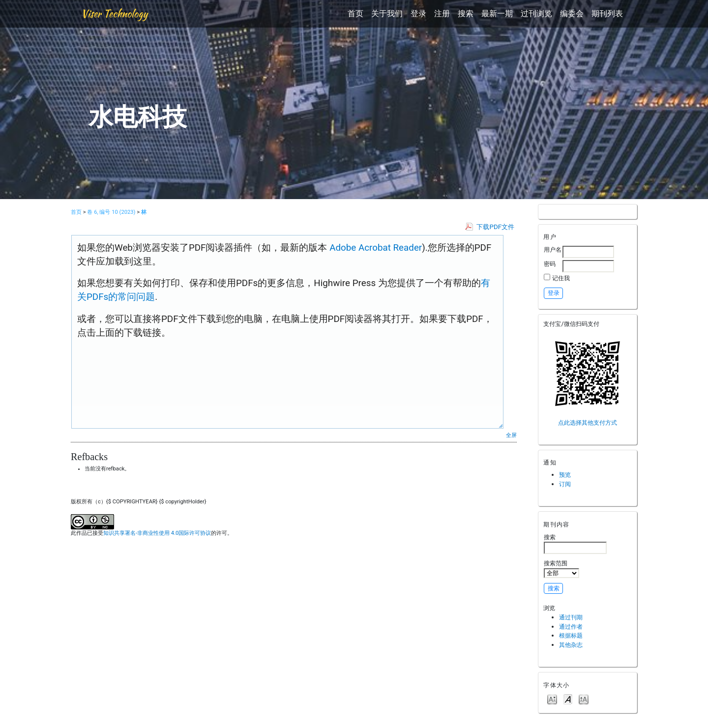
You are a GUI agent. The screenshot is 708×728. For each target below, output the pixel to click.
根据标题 (571, 635)
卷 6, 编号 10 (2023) (111, 212)
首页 (355, 14)
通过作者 (571, 626)
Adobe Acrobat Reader (375, 248)
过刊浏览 (536, 14)
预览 (565, 475)
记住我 (561, 278)
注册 (442, 14)
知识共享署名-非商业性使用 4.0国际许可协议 (157, 533)
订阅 (565, 484)
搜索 (466, 14)
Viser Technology (114, 14)
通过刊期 (571, 617)
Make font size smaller (552, 699)
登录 (418, 14)
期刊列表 (607, 14)
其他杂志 (571, 645)
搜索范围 (561, 569)
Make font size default (568, 699)
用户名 (553, 249)
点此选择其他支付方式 (588, 422)
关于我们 (387, 14)
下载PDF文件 (495, 227)
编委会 (572, 14)
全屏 (511, 435)
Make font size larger (584, 699)
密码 (550, 264)
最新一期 (497, 14)
